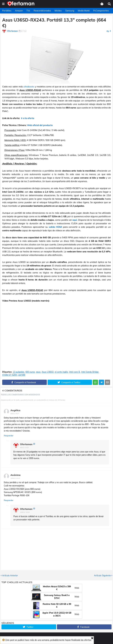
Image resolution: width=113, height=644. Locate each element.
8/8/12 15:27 (15, 414)
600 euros (30, 372)
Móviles (58, 11)
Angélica (15, 410)
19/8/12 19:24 (25, 512)
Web (77, 588)
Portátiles (7, 11)
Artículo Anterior (10, 576)
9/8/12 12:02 (24, 448)
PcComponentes (101, 11)
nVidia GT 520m (10, 375)
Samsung (70, 11)
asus (38, 372)
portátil (22, 375)
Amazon (19, 11)
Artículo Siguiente (102, 576)
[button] (3, 4)
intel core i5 (75, 372)
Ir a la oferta (28, 118)
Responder (9, 436)
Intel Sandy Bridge (90, 372)
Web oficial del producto (40, 125)
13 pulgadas (19, 372)
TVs (28, 11)
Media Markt (84, 11)
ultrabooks (29, 87)
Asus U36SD (48, 372)
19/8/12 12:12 (15, 478)
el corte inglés (61, 372)
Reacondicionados (42, 11)
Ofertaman (26, 444)
